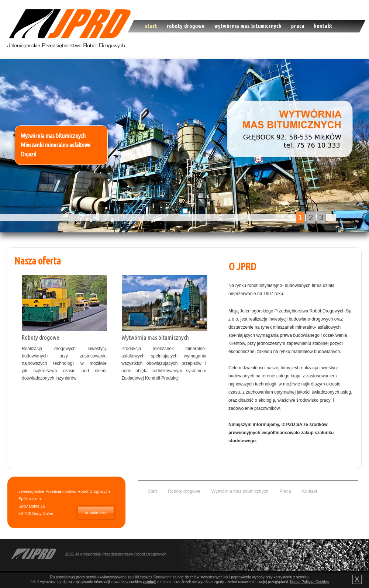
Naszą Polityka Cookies (309, 582)
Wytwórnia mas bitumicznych (248, 26)
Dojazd (28, 154)
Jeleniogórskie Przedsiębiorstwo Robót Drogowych (121, 554)
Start (151, 26)
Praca (298, 26)
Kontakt (323, 26)
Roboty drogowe (186, 26)
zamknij (150, 582)
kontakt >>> (96, 513)
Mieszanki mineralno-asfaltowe (56, 145)
